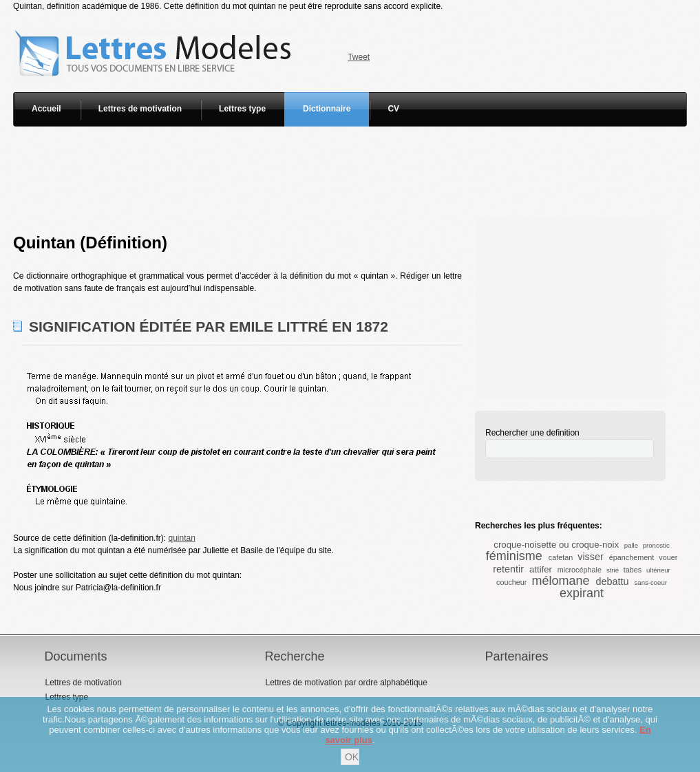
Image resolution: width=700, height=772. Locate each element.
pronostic (656, 545)
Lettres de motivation (140, 109)
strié (613, 570)
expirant (582, 593)
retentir (508, 569)
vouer (668, 557)
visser (591, 557)
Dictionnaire (327, 109)
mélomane (560, 581)
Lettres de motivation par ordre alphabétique (346, 683)
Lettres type (242, 109)
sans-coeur (651, 582)
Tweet (359, 57)
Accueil (46, 109)
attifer (541, 569)
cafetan (561, 557)
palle (631, 545)
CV (393, 109)
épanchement (632, 557)
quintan (181, 538)
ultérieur (658, 570)
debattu (613, 581)
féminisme (514, 556)
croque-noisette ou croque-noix (556, 545)
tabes (633, 570)
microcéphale (580, 570)
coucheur (511, 582)
